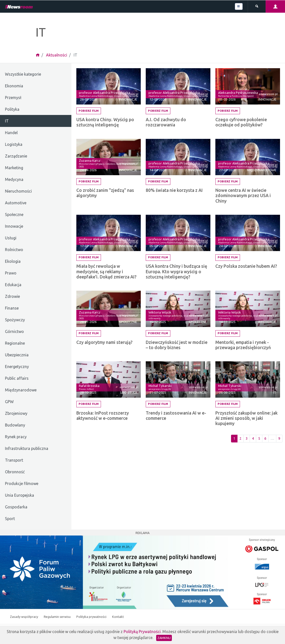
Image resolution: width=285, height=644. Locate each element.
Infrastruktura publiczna (27, 448)
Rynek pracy (16, 437)
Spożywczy (15, 320)
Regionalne (15, 343)
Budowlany (15, 425)
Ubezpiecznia (17, 355)
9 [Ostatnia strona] (279, 438)
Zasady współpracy (24, 617)
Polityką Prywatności (142, 632)
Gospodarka (16, 507)
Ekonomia (14, 86)
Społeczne (14, 215)
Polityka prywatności (92, 617)
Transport (14, 460)
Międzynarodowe (21, 390)
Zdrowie (12, 296)
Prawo (11, 273)
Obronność (15, 472)
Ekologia (13, 261)
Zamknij (164, 638)
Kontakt (118, 617)
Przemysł (13, 98)
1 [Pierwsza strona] (234, 438)
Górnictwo (14, 331)
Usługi (11, 238)
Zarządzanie (16, 156)
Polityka (12, 109)
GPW (9, 402)
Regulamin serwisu (58, 617)
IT (275, 392)
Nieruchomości (18, 191)
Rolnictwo (14, 250)
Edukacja (13, 285)
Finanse (12, 308)
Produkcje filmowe (22, 483)
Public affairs (17, 378)
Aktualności (57, 55)
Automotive (16, 203)
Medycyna (14, 179)
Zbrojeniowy (16, 413)
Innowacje (14, 226)
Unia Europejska (20, 495)
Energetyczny (17, 367)
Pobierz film (89, 111)
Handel (11, 133)
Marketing (14, 168)
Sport (10, 519)
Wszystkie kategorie (23, 74)
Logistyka (14, 144)
